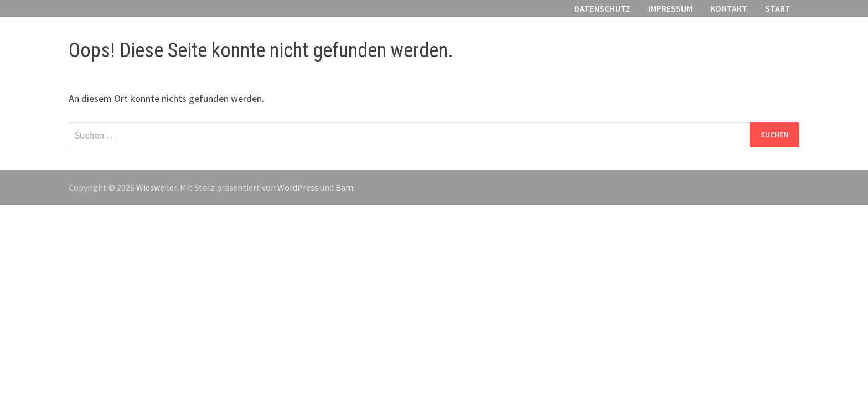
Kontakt (729, 8)
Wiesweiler (156, 187)
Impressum (670, 8)
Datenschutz (602, 8)
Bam (344, 187)
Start (778, 8)
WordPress (298, 187)
